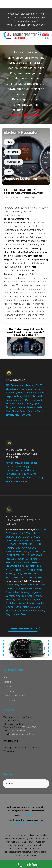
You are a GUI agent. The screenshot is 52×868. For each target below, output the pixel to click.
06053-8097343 (29, 727)
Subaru (32, 411)
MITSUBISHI (37, 566)
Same (41, 611)
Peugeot (10, 407)
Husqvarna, (20, 470)
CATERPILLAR (34, 537)
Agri (9, 172)
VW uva (26, 415)
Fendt (36, 585)
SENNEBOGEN (30, 574)
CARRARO (17, 540)
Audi (23, 385)
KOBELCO (11, 559)
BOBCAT (10, 537)
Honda (22, 393)
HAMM (10, 548)
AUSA (12, 533)
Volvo (17, 415)
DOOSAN (11, 544)
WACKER (19, 577)
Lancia (32, 396)
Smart (23, 411)
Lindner (10, 607)
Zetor (24, 614)
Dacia (29, 389)
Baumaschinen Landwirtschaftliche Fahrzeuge (23, 520)
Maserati (18, 400)
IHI (43, 551)
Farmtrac (30, 599)
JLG (27, 555)
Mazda (29, 400)
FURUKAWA (21, 548)
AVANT (28, 533)
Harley (9, 470)
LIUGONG (22, 563)
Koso (20, 474)
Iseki (15, 603)
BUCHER (21, 537)
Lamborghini (20, 396)
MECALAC (23, 566)
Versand (7, 687)
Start (6, 677)
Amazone (21, 596)
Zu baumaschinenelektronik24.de (23, 629)
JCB (23, 555)
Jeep (8, 396)
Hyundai (31, 393)
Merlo (37, 607)
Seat (8, 411)
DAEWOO (29, 540)
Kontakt (7, 682)
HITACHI (24, 551)
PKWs (9, 142)
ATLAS (19, 533)
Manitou (28, 607)
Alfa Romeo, (13, 385)
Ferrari (38, 389)
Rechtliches (9, 700)
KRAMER (34, 559)
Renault (31, 407)
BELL (35, 533)
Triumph (40, 478)
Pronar (23, 611)
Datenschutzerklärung (14, 696)
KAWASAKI (36, 555)
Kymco (34, 474)
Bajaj (26, 466)
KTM (27, 474)
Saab (39, 407)
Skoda (15, 411)
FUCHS (38, 544)
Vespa (19, 481)
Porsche (21, 407)
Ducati (9, 466)
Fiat (8, 393)
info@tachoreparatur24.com (23, 734)
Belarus (10, 599)
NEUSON (11, 570)
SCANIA (10, 574)
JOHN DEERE (13, 555)
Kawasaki (11, 474)
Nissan (29, 404)
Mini (8, 404)
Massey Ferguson (31, 592)
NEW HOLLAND (25, 570)
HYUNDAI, (35, 551)
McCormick (35, 588)
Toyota (10, 415)
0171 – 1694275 (19, 731)
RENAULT (39, 570)
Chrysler (10, 389)
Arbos (30, 596)
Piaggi (9, 478)
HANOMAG (12, 551)
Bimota (25, 463)
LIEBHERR (34, 563)
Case (8, 585)
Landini (40, 603)
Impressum (9, 691)
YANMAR (38, 577)
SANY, (19, 574)
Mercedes (39, 400)
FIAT (31, 544)
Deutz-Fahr (26, 585)
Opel (36, 404)
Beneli (34, 463)
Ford (14, 393)
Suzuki (41, 411)
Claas (15, 585)
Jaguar (40, 393)
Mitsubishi (18, 404)
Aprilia (9, 463)
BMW (39, 385)
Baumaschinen (14, 162)
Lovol (19, 607)
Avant (38, 596)
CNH (8, 540)
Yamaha (10, 481)
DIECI (38, 540)
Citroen (20, 389)
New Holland (13, 592)
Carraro (10, 596)
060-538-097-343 (36, 25)
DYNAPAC (22, 544)
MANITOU (11, 566)
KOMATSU (23, 559)
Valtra (16, 614)
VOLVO (28, 577)
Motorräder (13, 152)
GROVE (32, 548)
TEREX (9, 577)
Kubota (31, 603)
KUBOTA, (11, 563)
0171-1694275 (30, 815)
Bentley (31, 385)
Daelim (18, 466)
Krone (22, 603)
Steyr (9, 614)
